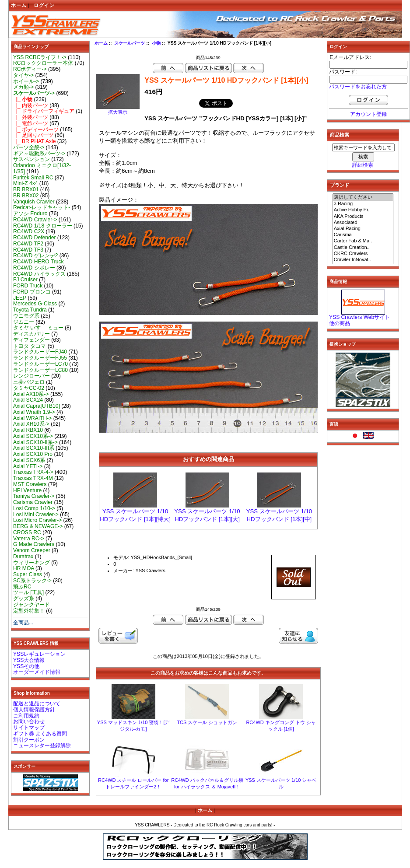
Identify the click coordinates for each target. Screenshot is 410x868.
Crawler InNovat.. (363, 260)
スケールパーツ (130, 43)
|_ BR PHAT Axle (34, 141)
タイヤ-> (23, 75)
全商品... (23, 623)
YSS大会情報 (29, 660)
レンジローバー (32, 376)
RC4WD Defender (34, 238)
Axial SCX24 (28, 400)
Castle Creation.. (363, 248)
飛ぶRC (22, 587)
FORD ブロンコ (32, 292)
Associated (363, 223)
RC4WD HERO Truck (39, 262)
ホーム (19, 5)
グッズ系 (24, 598)
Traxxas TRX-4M (33, 478)
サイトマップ (29, 728)
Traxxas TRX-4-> (33, 472)
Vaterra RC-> (29, 539)
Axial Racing (363, 229)
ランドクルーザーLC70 (40, 364)
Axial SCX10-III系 (34, 448)
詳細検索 (363, 165)
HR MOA (24, 568)
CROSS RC (27, 532)
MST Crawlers (30, 484)
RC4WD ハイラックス (39, 274)
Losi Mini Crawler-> (36, 514)
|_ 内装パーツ (31, 105)
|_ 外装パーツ (31, 117)
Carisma (363, 235)
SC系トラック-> (32, 581)
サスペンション (32, 159)
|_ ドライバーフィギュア (44, 111)
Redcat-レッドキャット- (42, 207)
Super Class (28, 574)
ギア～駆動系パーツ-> (39, 154)
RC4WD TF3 (28, 250)
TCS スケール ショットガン (207, 722)
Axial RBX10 (28, 430)
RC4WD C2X (29, 231)
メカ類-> (23, 87)
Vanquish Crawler (34, 202)
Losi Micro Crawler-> (37, 520)
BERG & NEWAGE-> (38, 526)
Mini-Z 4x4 (25, 183)
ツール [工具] (28, 592)
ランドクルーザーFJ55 (40, 358)
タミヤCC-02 (29, 388)
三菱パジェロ (29, 382)
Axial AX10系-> (31, 394)
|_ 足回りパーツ (33, 135)
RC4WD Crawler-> (35, 220)
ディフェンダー (32, 340)
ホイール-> (26, 81)
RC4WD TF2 (28, 244)
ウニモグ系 (26, 316)
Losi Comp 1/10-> (34, 508)
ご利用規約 (26, 716)
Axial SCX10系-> (33, 436)
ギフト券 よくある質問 (40, 734)
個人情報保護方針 (34, 710)
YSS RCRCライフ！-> (40, 57)
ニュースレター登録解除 (42, 745)
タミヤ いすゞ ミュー (38, 328)
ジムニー (24, 322)
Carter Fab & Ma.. (363, 241)
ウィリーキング (32, 563)
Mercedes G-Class (35, 304)
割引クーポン (29, 740)
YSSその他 (26, 666)
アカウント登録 (368, 114)
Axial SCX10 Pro (33, 454)
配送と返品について (37, 703)
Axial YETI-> (28, 466)
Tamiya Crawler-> (34, 496)
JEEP (20, 298)
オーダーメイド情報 (37, 672)
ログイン (44, 5)
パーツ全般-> (29, 147)
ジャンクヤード (32, 605)
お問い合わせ (29, 721)
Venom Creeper (32, 550)
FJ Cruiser (25, 280)
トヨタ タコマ (30, 346)
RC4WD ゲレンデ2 (35, 255)
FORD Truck (28, 286)
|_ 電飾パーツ (31, 123)
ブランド (340, 185)
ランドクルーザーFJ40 (40, 352)
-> (34, 93)
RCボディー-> (30, 69)
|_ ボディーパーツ (36, 129)
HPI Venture (27, 490)
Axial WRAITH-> (32, 418)
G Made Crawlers (34, 544)
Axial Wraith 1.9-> (34, 412)
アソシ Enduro (30, 213)
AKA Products (363, 217)
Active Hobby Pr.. (363, 210)
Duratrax (23, 556)
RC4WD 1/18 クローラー (43, 226)
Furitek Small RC (33, 178)
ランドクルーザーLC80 (40, 370)
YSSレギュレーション (39, 654)
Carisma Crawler (33, 502)
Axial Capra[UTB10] (37, 406)
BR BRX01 (26, 189)
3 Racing (363, 204)
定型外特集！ (29, 611)
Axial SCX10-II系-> (35, 442)
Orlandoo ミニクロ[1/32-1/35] (42, 168)
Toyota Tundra (30, 310)
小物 (156, 43)
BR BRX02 (26, 196)
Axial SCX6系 (29, 460)
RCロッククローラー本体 (43, 63)
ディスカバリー (32, 334)
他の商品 (340, 323)
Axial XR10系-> (31, 424)
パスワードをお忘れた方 (358, 87)
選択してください (363, 197)
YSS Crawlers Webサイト (359, 317)
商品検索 (340, 135)
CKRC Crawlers (363, 254)
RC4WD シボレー (34, 268)
